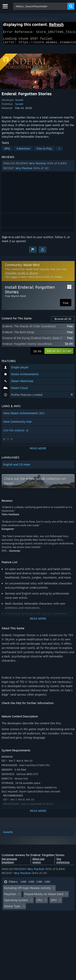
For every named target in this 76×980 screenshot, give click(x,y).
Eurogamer (8, 531)
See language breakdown (9, 863)
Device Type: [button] (12, 909)
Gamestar (15, 553)
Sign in (6, 239)
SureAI (19, 102)
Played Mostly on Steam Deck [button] (44, 896)
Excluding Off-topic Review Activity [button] (27, 890)
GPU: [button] (54, 902)
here (14, 279)
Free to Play (44, 151)
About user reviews (39, 863)
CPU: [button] (40, 902)
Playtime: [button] (10, 896)
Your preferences (63, 863)
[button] (38, 168)
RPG (7, 151)
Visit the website (16, 433)
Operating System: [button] (16, 902)
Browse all (63, 321)
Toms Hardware (10, 517)
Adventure (23, 151)
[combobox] (40, 6)
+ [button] (59, 151)
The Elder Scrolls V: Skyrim (21, 275)
